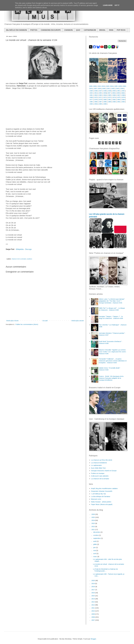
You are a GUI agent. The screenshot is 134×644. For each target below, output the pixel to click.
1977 (91, 99)
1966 (114, 95)
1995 (100, 104)
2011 (93, 608)
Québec (30, 259)
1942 (113, 88)
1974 (114, 97)
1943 (117, 88)
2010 (93, 611)
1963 (100, 95)
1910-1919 (101, 86)
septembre (97, 538)
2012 (93, 605)
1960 (123, 93)
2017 (93, 590)
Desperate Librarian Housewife (102, 491)
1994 (96, 104)
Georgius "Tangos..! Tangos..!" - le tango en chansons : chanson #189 (111, 317)
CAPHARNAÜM (90, 30)
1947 (100, 91)
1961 (91, 95)
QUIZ (78, 30)
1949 (109, 91)
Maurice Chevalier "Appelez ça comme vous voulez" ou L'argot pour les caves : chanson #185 (113, 352)
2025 (93, 517)
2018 (93, 587)
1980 (105, 99)
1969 (91, 97)
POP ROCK (121, 30)
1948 (105, 91)
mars (95, 556)
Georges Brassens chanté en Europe (104, 471)
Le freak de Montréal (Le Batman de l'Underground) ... (105, 570)
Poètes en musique (98, 473)
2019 (93, 583)
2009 (93, 614)
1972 (105, 97)
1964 (105, 95)
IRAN (111, 30)
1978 (96, 99)
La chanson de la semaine (100, 479)
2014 (93, 599)
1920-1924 (109, 86)
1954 (96, 93)
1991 (119, 102)
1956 (105, 93)
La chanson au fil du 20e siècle (102, 460)
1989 (109, 102)
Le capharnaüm (96, 465)
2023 (93, 523)
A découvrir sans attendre (100, 476)
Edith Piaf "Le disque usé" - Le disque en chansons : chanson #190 (112, 309)
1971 (100, 97)
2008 (93, 617)
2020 (93, 580)
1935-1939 (97, 88)
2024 (93, 520)
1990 (114, 102)
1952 (123, 91)
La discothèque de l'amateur (101, 496)
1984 (123, 99)
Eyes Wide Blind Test (98, 468)
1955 (100, 93)
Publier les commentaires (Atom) (27, 324)
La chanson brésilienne (99, 463)
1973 (109, 97)
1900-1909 (93, 86)
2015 (93, 596)
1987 (100, 102)
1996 (105, 104)
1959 (118, 93)
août (95, 541)
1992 (123, 102)
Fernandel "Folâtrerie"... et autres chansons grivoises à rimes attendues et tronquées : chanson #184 (113, 361)
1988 (105, 102)
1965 (109, 95)
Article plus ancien (78, 321)
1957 (109, 93)
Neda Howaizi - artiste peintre (101, 502)
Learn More (108, 5)
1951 (119, 91)
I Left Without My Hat (98, 494)
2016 (93, 593)
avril (95, 553)
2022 (93, 526)
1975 (119, 97)
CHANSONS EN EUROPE (51, 30)
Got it (117, 5)
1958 (114, 93)
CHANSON (68, 30)
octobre (96, 535)
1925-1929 (118, 86)
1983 (119, 99)
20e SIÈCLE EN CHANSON (16, 30)
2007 (93, 620)
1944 (122, 88)
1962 (96, 95)
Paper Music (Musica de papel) (102, 504)
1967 (119, 95)
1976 (123, 97)
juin (95, 547)
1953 (91, 93)
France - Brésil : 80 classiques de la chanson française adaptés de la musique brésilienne (111, 378)
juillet (95, 544)
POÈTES (34, 30)
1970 (96, 97)
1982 (114, 99)
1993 (91, 104)
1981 (109, 99)
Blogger (93, 639)
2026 (93, 514)
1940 (104, 88)
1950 (114, 91)
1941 (108, 88)
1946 (96, 91)
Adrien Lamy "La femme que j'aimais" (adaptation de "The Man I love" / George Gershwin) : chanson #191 (112, 301)
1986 (96, 102)
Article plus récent (12, 321)
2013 (93, 602)
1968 (123, 95)
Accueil (45, 321)
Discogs (28, 249)
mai (95, 550)
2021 (93, 529)
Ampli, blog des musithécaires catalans (104, 488)
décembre (97, 532)
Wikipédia (20, 249)
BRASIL (102, 30)
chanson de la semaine (19, 259)
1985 (91, 102)
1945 (91, 91)
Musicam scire (96, 499)
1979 (100, 99)
